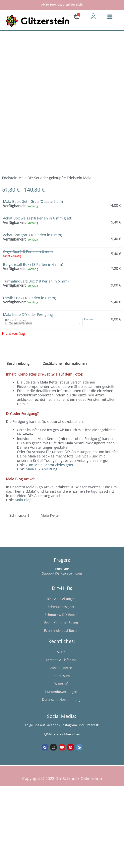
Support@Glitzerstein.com (62, 579)
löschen (88, 325)
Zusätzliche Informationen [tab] (65, 369)
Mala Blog (23, 505)
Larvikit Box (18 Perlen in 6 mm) (30, 303)
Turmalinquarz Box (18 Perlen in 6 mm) (36, 286)
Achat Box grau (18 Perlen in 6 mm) (32, 240)
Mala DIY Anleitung (42, 475)
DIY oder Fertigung (16, 326)
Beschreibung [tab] (18, 369)
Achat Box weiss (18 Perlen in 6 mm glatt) (38, 223)
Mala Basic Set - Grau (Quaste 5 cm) (33, 207)
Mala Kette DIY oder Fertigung (28, 320)
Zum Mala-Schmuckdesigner (50, 470)
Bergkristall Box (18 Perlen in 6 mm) (33, 270)
